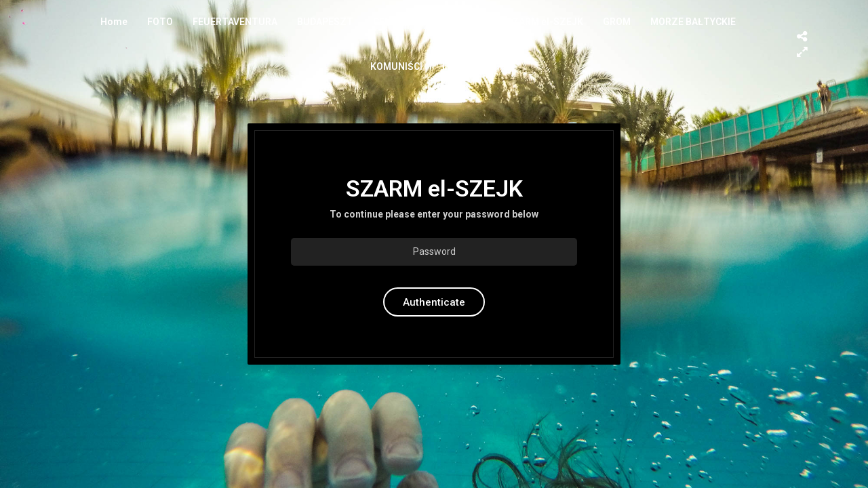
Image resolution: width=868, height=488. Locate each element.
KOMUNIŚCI (396, 66)
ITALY (454, 66)
